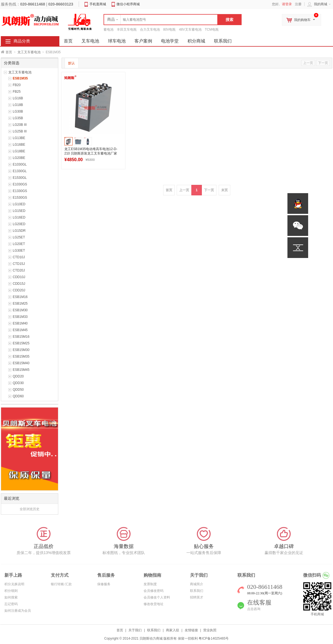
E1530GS (20, 198)
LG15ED (19, 211)
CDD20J (19, 290)
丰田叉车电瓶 (127, 30)
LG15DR (19, 231)
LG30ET (19, 251)
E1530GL (20, 178)
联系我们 (223, 41)
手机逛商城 (98, 4)
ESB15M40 (21, 363)
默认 (72, 63)
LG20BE (19, 158)
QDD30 (18, 383)
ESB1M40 (20, 323)
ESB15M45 (21, 370)
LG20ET (19, 244)
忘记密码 (11, 604)
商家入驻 (173, 630)
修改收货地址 (154, 604)
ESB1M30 (20, 310)
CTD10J (19, 257)
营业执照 (210, 630)
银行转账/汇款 (61, 584)
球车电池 (117, 41)
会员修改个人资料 (157, 597)
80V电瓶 (169, 30)
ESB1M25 (20, 304)
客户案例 (143, 41)
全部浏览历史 (30, 509)
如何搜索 (11, 597)
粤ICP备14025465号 (214, 638)
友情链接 (191, 630)
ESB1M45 (20, 330)
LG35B (18, 118)
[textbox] (161, 20)
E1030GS (20, 184)
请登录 (287, 4)
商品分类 (22, 41)
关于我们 (135, 630)
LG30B (18, 111)
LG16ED (19, 217)
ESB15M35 (21, 356)
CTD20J (19, 270)
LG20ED (19, 224)
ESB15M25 (21, 343)
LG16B (18, 98)
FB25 (17, 92)
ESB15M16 (21, 337)
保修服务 (104, 584)
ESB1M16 (20, 297)
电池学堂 (170, 41)
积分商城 (196, 41)
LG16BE (19, 145)
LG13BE (19, 138)
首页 (9, 52)
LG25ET (19, 237)
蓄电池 (109, 30)
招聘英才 (197, 597)
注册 (298, 4)
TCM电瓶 (212, 30)
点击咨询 (254, 609)
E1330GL (20, 171)
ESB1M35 (20, 78)
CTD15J (19, 264)
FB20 (17, 85)
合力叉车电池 (150, 30)
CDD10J (19, 277)
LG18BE (19, 151)
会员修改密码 (154, 591)
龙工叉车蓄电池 (29, 52)
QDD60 (18, 396)
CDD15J (19, 284)
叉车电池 (90, 41)
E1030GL (20, 164)
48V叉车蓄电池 (190, 30)
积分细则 (11, 591)
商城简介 (197, 584)
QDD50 (18, 390)
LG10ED (19, 204)
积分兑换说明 (14, 584)
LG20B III (20, 125)
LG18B (18, 105)
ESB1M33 (20, 317)
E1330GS (20, 191)
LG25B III (20, 131)
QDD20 (18, 376)
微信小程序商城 (128, 4)
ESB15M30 (21, 350)
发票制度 (150, 584)
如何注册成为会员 (18, 611)
